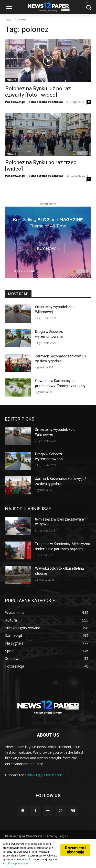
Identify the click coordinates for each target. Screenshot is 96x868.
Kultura (11, 80)
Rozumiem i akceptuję (75, 850)
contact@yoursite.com (44, 775)
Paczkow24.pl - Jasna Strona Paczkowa (34, 102)
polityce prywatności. (18, 864)
